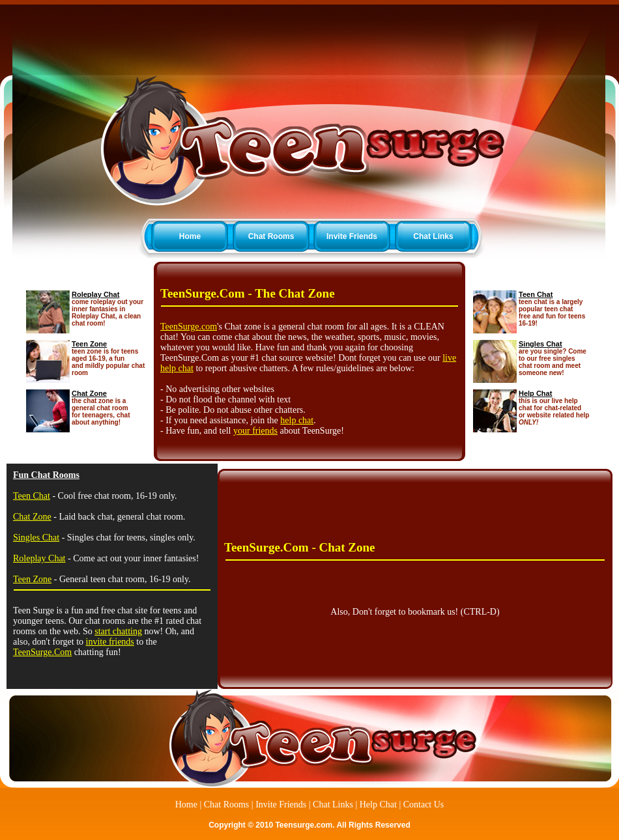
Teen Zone (89, 344)
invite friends (110, 642)
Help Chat (535, 393)
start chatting (118, 631)
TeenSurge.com (189, 327)
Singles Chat (540, 344)
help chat (297, 420)
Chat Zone (89, 393)
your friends (255, 431)
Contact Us (424, 805)
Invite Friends (352, 236)
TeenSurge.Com (42, 652)
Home (190, 236)
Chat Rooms (271, 236)
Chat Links (433, 236)
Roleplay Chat (95, 294)
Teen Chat (536, 294)
